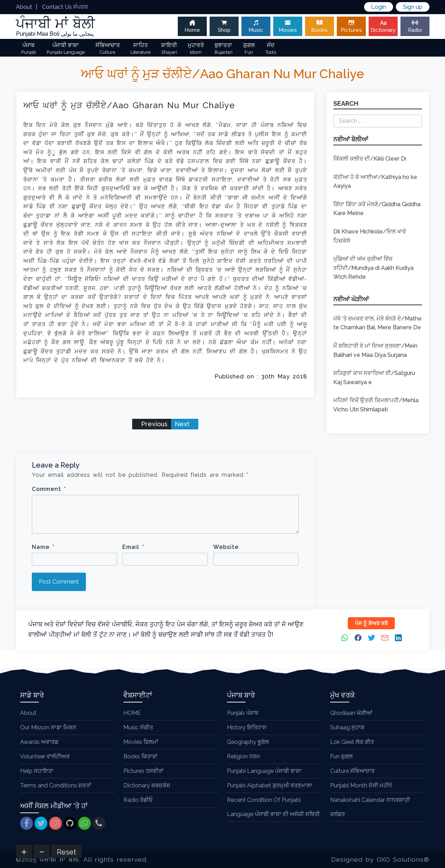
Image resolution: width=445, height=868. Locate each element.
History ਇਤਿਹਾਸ (247, 727)
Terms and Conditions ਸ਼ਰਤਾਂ (56, 785)
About (24, 7)
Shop (224, 26)
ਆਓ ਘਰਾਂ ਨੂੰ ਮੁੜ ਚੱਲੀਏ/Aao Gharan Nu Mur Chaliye (129, 105)
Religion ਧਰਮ (244, 756)
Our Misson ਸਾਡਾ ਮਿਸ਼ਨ (48, 727)
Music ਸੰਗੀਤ (138, 727)
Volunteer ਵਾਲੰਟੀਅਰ (45, 756)
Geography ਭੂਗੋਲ (248, 742)
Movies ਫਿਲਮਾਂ (141, 742)
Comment (49, 489)
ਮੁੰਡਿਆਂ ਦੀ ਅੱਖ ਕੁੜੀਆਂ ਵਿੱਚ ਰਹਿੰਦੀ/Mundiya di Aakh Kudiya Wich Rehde (373, 268)
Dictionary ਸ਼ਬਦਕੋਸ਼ (147, 785)
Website (226, 547)
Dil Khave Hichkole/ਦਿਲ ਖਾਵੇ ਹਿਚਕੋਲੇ (370, 236)
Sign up (413, 7)
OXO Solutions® (403, 859)
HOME (132, 713)
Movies (288, 26)
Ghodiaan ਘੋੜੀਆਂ (351, 713)
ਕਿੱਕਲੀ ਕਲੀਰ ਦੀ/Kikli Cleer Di (370, 159)
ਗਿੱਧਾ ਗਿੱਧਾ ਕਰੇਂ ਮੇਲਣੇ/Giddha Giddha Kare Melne (377, 209)
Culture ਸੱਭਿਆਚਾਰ (352, 771)
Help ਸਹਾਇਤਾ (37, 771)
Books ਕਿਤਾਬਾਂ (140, 756)
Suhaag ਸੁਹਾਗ (347, 727)
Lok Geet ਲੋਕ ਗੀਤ (352, 742)
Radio (415, 26)
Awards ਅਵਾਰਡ (39, 742)
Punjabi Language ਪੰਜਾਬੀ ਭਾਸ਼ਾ (264, 771)
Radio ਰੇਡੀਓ (138, 800)
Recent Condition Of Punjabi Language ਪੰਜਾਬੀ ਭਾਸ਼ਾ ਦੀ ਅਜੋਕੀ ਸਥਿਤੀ (273, 807)
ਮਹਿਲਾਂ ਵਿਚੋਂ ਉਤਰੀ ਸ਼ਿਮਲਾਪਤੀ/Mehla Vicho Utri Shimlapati (376, 405)
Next (183, 424)
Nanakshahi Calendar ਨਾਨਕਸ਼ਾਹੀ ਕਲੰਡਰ (370, 807)
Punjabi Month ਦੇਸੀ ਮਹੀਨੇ (361, 785)
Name (43, 547)
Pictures (351, 26)
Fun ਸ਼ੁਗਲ (341, 756)
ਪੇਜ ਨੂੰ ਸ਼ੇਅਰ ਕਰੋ (371, 623)
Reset (66, 852)
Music (256, 26)
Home (192, 26)
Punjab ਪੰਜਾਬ (243, 713)
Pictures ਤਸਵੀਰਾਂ (144, 771)
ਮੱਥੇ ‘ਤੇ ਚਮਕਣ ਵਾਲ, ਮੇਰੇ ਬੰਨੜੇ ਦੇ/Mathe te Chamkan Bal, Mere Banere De (377, 323)
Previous (153, 424)
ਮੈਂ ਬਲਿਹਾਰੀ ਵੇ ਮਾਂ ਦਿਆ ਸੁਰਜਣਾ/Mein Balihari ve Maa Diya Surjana (375, 350)
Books (320, 26)
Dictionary (383, 26)
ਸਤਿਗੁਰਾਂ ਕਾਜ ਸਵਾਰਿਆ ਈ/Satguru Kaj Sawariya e (374, 378)
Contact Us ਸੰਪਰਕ (65, 7)
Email (133, 547)
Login (379, 7)
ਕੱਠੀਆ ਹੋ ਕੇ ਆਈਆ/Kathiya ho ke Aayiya (375, 182)
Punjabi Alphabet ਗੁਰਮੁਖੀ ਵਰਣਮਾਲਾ (270, 785)
